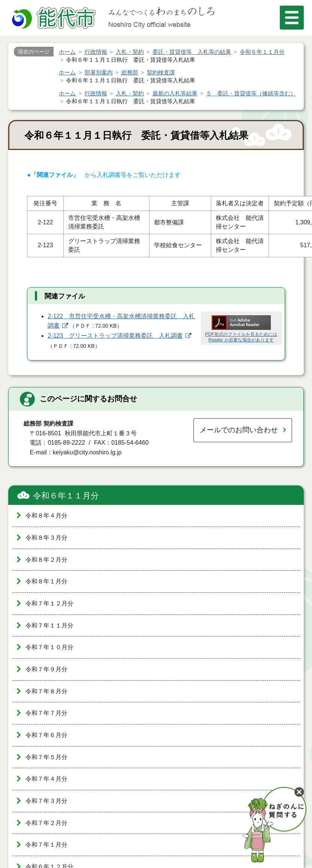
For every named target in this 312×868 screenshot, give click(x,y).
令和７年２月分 (46, 823)
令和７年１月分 (46, 845)
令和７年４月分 (46, 779)
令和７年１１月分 (49, 625)
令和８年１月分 (46, 581)
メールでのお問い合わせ (239, 430)
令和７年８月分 (46, 691)
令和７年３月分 (46, 801)
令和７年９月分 (46, 669)
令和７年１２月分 (49, 603)
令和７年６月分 (46, 735)
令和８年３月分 (46, 538)
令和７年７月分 (46, 713)
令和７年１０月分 (49, 647)
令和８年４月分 (46, 516)
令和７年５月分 (46, 757)
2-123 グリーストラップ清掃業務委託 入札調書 (115, 336)
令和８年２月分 (46, 560)
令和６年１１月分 (66, 496)
